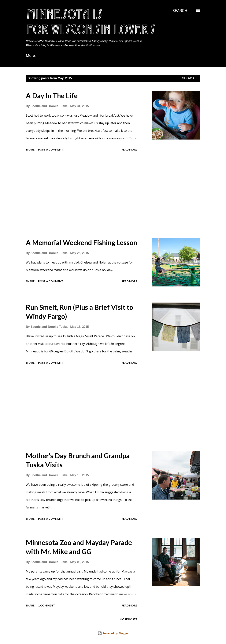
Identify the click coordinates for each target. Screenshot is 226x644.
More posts (128, 619)
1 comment (46, 605)
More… (180, 56)
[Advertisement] (90, 195)
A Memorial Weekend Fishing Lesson (82, 242)
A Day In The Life (52, 96)
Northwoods (153, 56)
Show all (190, 78)
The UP (99, 56)
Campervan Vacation (65, 56)
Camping (124, 56)
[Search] (180, 11)
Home (31, 56)
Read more (129, 149)
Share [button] (30, 149)
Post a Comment (51, 149)
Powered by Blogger (113, 633)
